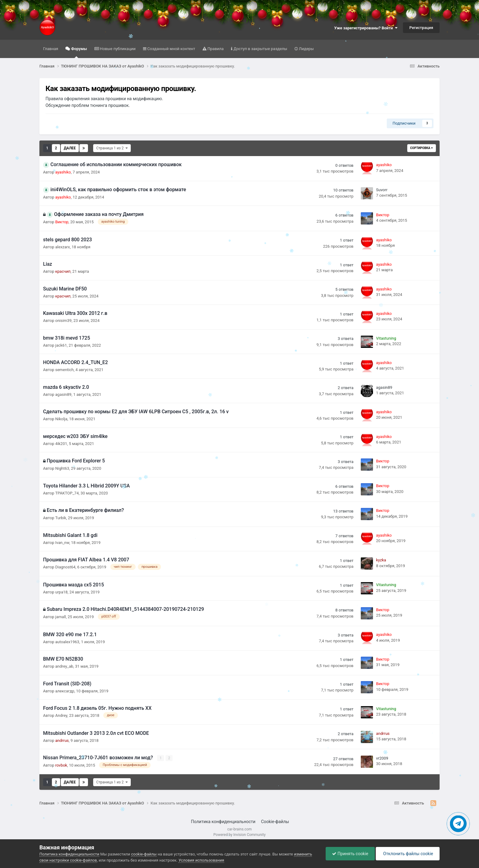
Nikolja (61, 419)
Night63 (62, 468)
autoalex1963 (67, 642)
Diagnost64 (65, 567)
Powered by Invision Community (240, 835)
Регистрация (421, 28)
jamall (61, 617)
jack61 (61, 345)
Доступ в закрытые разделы (260, 49)
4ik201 (61, 444)
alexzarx (63, 247)
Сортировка (422, 148)
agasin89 (63, 394)
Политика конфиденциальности (223, 822)
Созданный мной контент (171, 49)
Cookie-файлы (275, 822)
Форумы (78, 52)
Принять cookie (350, 854)
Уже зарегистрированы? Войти (366, 28)
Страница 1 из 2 (112, 148)
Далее (70, 148)
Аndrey (61, 715)
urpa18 (62, 592)
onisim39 (64, 321)
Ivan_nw (62, 543)
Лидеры (306, 49)
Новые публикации (117, 49)
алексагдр (65, 691)
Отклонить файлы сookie (408, 854)
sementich (64, 370)
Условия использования (201, 860)
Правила (215, 49)
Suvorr (382, 190)
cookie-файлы (144, 854)
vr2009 (382, 758)
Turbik (61, 518)
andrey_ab (64, 666)
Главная (51, 49)
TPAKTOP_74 (67, 493)
